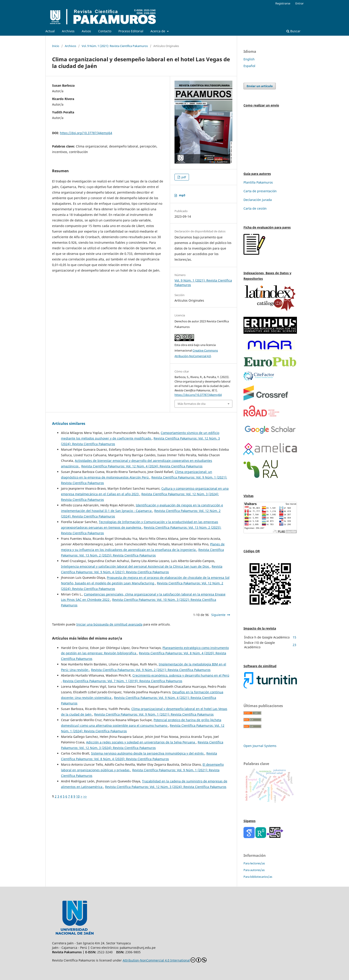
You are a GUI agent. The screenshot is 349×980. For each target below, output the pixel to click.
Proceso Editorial (131, 31)
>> (85, 796)
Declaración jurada (258, 200)
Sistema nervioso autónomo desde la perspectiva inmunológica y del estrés (148, 753)
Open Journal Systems (260, 746)
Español (249, 66)
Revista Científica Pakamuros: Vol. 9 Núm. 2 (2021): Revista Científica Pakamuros (151, 670)
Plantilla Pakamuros (258, 182)
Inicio (56, 46)
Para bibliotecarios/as (258, 877)
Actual (50, 31)
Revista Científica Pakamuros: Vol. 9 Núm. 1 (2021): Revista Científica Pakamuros (154, 714)
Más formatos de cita (192, 404)
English (249, 59)
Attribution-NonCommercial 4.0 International (165, 960)
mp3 (182, 195)
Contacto (105, 31)
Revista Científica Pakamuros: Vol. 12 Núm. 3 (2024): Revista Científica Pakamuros (166, 787)
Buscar (293, 31)
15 (294, 637)
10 (78, 796)
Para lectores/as (254, 863)
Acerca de (158, 31)
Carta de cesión (255, 208)
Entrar (299, 3)
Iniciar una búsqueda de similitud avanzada (109, 624)
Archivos (68, 31)
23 (294, 645)
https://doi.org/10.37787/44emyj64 (86, 133)
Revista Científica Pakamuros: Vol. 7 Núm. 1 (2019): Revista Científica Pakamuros (123, 681)
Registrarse (283, 3)
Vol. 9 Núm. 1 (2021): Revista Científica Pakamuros (115, 46)
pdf (183, 177)
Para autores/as (254, 870)
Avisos (86, 31)
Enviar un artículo (260, 86)
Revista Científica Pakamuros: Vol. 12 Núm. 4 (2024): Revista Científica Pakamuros (142, 466)
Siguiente (218, 615)
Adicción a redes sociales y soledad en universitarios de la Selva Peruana (141, 742)
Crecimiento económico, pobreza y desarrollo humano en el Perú (181, 675)
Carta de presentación (260, 191)
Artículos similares (69, 424)
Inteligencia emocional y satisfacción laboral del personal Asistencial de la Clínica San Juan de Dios (135, 566)
